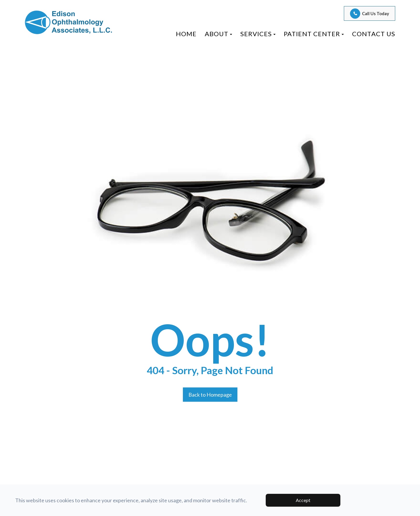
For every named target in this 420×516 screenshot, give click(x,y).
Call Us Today (376, 13)
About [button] (218, 34)
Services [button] (258, 34)
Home (186, 34)
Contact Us (374, 34)
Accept (303, 500)
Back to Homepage (210, 394)
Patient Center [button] (314, 34)
